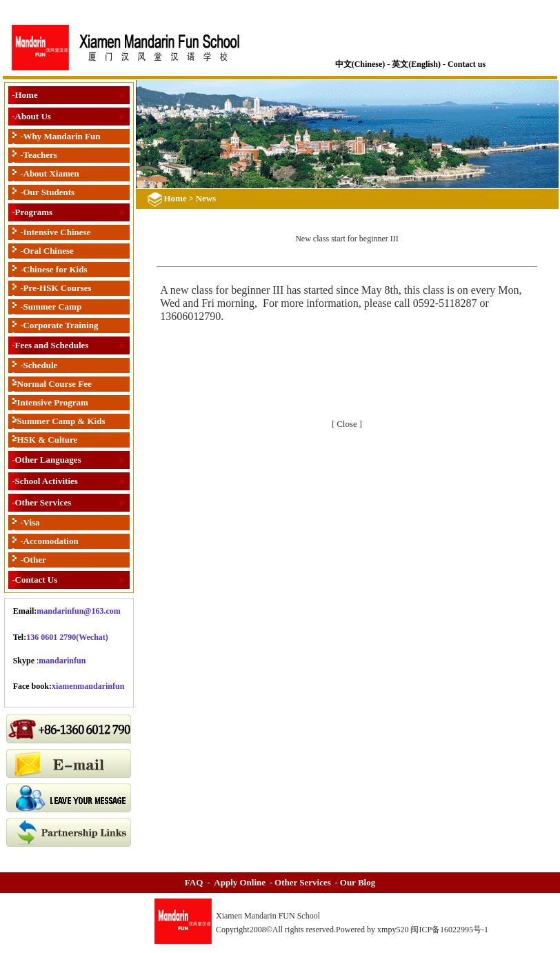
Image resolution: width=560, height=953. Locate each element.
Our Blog (358, 882)
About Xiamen (51, 173)
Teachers (40, 155)
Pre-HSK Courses (58, 288)
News (206, 198)
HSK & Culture (48, 440)
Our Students (49, 192)
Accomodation (51, 541)
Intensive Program (53, 402)
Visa (32, 522)
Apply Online (240, 882)
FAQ (194, 882)
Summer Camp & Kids (61, 421)
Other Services (43, 502)
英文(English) (416, 64)
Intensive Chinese (57, 232)
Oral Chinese (49, 251)
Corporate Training (61, 325)
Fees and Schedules (52, 345)
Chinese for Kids (56, 269)
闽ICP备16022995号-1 (450, 930)
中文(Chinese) (360, 64)
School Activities (47, 481)
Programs (34, 212)
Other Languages (48, 460)
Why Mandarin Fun (62, 136)
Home (27, 95)
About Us (33, 116)
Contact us (467, 64)
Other (35, 560)
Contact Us (37, 580)
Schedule (41, 365)
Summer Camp (53, 307)
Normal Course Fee (54, 384)
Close (347, 424)
